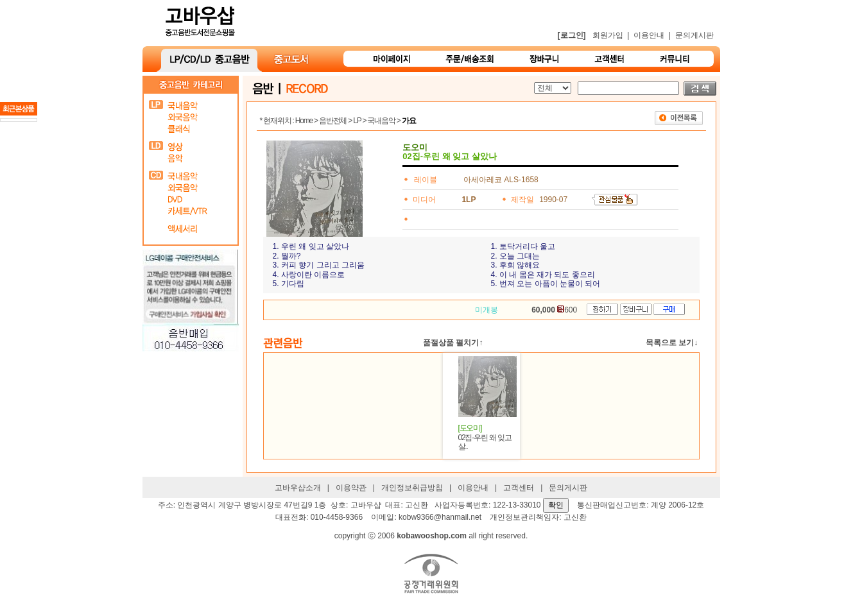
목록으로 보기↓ (672, 343)
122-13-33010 (517, 505)
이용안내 (649, 35)
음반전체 (333, 121)
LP (357, 121)
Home (304, 121)
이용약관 (351, 488)
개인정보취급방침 (412, 488)
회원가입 (608, 35)
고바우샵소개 (298, 488)
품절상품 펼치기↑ (453, 343)
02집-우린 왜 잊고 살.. (484, 437)
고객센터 (519, 488)
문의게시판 (694, 35)
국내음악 (381, 121)
